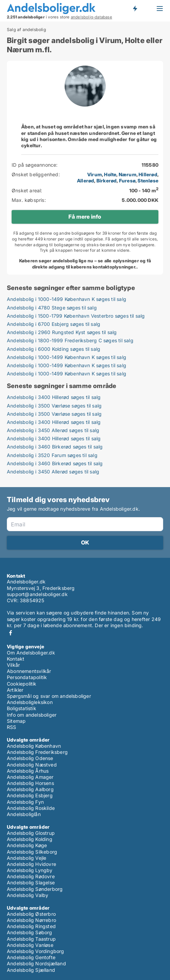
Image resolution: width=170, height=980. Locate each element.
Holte (110, 174)
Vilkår (13, 665)
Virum (95, 174)
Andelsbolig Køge (27, 845)
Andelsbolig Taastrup (31, 939)
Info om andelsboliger (32, 715)
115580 (150, 165)
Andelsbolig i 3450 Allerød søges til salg (53, 430)
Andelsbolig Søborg (30, 932)
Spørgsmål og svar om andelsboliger (49, 696)
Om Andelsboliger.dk (31, 653)
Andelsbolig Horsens (30, 783)
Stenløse (148, 181)
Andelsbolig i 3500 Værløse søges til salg (54, 406)
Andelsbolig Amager (30, 777)
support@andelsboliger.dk (37, 594)
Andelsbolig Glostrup (31, 833)
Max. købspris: (29, 200)
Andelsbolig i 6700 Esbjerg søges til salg (54, 324)
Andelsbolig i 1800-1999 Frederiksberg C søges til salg (70, 340)
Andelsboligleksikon (30, 702)
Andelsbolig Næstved (32, 765)
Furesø (127, 181)
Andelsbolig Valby (28, 895)
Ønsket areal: (27, 190)
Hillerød (148, 174)
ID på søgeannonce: (35, 165)
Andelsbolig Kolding (30, 839)
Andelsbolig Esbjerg (30, 795)
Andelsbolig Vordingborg (36, 951)
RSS (12, 727)
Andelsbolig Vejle (27, 858)
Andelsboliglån (24, 814)
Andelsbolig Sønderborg (35, 889)
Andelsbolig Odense (30, 758)
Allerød (86, 181)
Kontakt (16, 659)
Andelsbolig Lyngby (30, 870)
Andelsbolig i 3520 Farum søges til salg (52, 455)
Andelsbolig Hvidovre (31, 864)
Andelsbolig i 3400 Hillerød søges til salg (54, 397)
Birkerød (107, 181)
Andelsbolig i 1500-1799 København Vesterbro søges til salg (76, 316)
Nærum (128, 174)
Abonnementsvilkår (29, 671)
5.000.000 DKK (140, 200)
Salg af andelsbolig (27, 30)
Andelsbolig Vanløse (30, 945)
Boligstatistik (22, 708)
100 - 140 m (144, 190)
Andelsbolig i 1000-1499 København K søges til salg (67, 299)
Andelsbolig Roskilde (31, 808)
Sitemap (16, 721)
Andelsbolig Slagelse (31, 882)
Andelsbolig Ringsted (31, 926)
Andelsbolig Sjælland (31, 970)
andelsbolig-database (91, 17)
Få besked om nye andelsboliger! (135, 8)
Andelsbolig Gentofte (31, 957)
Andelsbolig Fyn (25, 802)
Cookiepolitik (22, 684)
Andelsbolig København (34, 746)
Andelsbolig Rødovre (31, 876)
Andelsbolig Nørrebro (31, 920)
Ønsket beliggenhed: (36, 174)
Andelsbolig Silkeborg (32, 852)
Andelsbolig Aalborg (30, 789)
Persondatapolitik (27, 677)
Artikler (15, 690)
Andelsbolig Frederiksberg (37, 752)
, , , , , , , (118, 177)
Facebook (11, 633)
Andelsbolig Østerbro (31, 914)
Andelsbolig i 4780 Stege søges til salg (52, 308)
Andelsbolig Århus (28, 771)
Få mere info (85, 217)
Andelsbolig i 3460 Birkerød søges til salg (55, 447)
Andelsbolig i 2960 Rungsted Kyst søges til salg (62, 332)
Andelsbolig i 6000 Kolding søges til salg (54, 349)
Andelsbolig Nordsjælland (36, 963)
